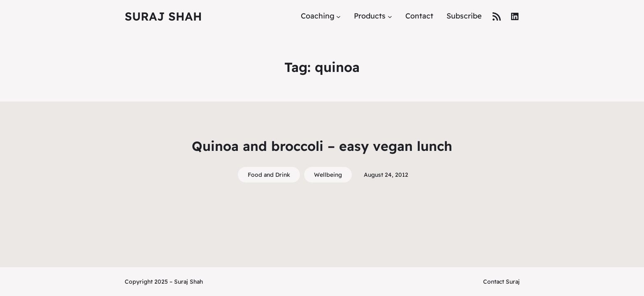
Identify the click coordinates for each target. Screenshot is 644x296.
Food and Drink (269, 175)
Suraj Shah (163, 16)
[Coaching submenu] (338, 16)
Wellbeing (328, 175)
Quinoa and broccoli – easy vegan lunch (322, 146)
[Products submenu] (390, 16)
